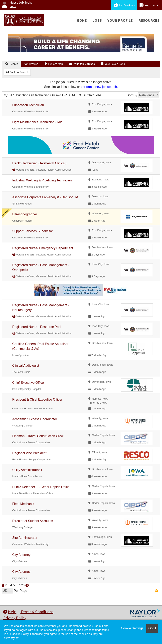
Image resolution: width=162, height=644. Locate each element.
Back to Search (17, 72)
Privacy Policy (15, 618)
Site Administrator (25, 538)
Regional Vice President (29, 453)
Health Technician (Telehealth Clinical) (39, 163)
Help (10, 612)
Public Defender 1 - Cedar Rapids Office (41, 487)
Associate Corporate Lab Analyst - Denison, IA (45, 197)
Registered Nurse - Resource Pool (37, 327)
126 (22, 585)
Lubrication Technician (28, 105)
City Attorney (21, 555)
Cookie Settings (132, 628)
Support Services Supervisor (33, 231)
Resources (149, 20)
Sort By (132, 95)
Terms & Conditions (37, 612)
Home (82, 20)
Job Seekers (124, 5)
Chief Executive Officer (28, 383)
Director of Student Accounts (33, 521)
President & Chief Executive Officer (37, 399)
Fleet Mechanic (23, 504)
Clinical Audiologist (26, 366)
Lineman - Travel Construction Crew (38, 436)
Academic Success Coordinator (35, 419)
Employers (149, 5)
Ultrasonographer (25, 214)
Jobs (97, 20)
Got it (152, 628)
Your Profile (120, 20)
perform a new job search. (99, 87)
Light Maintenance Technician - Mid (37, 122)
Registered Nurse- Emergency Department (43, 248)
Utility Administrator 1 (27, 470)
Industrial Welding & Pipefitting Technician (42, 180)
